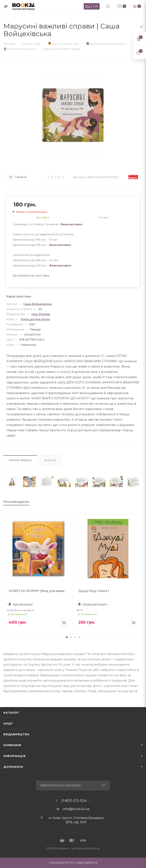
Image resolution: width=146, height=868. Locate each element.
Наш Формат (41, 314)
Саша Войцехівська (38, 304)
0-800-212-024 (74, 801)
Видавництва (16, 734)
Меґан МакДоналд (92, 604)
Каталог (11, 713)
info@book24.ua (76, 809)
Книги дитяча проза (35, 319)
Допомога (13, 767)
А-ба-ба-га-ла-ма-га (21, 610)
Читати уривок (20, 460)
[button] (67, 637)
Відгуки (50, 460)
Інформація (15, 756)
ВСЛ (80, 610)
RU (88, 6)
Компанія (12, 745)
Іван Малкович (20, 604)
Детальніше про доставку (31, 275)
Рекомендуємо (16, 502)
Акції (8, 723)
